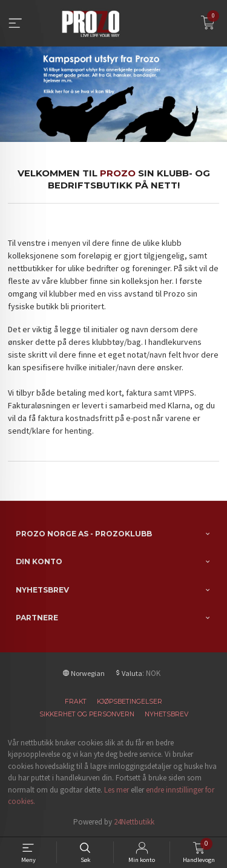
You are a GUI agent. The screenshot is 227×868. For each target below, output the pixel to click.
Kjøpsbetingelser (130, 702)
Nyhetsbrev (166, 714)
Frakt (76, 702)
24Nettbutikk (134, 822)
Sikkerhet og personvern (87, 714)
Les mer (117, 790)
